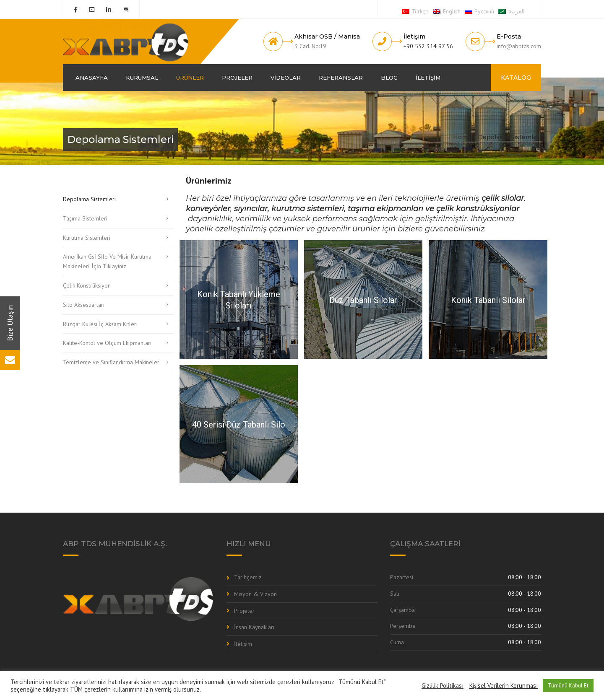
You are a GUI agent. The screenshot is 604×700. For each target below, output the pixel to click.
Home (462, 137)
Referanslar (341, 78)
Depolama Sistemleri (89, 199)
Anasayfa (92, 78)
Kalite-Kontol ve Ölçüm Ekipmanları (107, 343)
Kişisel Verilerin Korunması (504, 686)
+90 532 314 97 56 (428, 46)
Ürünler (190, 78)
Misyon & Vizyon (255, 594)
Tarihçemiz (248, 577)
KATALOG (516, 78)
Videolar (286, 78)
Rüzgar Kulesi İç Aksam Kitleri (100, 324)
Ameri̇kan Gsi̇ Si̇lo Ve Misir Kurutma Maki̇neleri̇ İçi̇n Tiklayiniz (107, 261)
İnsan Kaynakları (254, 627)
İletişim (428, 78)
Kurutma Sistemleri (87, 238)
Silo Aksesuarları (84, 305)
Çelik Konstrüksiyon (87, 285)
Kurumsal (142, 78)
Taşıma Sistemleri (85, 218)
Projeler (237, 78)
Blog (389, 78)
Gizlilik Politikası (443, 686)
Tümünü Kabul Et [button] (568, 686)
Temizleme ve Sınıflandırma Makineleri (112, 362)
